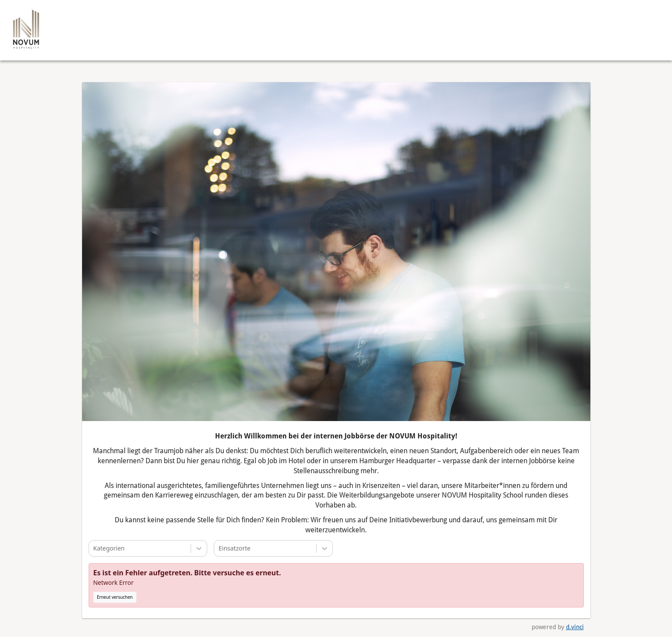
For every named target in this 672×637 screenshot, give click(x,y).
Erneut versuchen (115, 597)
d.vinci (575, 627)
